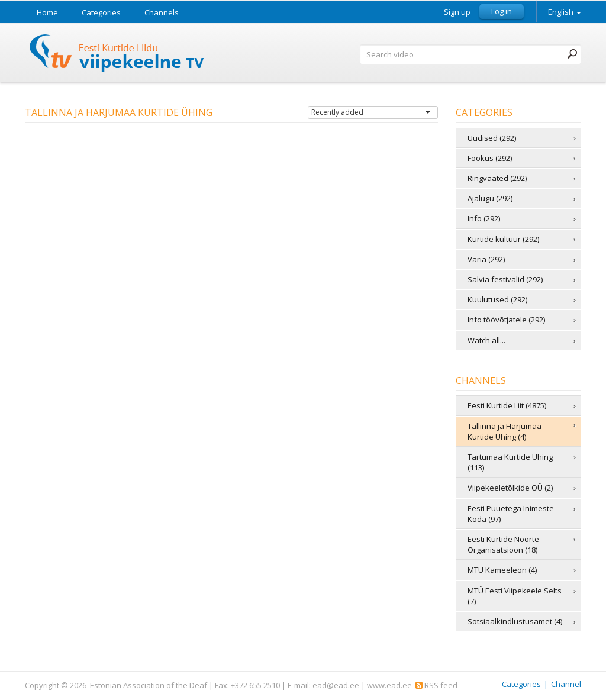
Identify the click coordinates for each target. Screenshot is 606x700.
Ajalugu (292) (490, 198)
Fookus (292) (490, 158)
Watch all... (486, 340)
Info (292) (484, 218)
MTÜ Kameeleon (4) (502, 570)
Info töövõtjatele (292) (506, 320)
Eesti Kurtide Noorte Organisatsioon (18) (503, 544)
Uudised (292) (492, 138)
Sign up (457, 12)
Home (47, 12)
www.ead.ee (389, 685)
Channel (566, 684)
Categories (101, 12)
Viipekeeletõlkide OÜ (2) (510, 488)
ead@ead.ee (336, 685)
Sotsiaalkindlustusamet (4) (515, 621)
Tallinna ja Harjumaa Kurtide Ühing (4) (505, 431)
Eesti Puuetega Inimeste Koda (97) (511, 514)
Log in (502, 11)
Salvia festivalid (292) (505, 279)
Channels (162, 12)
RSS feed (436, 685)
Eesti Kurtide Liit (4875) (507, 405)
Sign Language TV (117, 55)
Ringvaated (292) (497, 178)
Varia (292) (486, 259)
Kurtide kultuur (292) (503, 239)
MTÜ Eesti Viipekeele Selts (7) (515, 596)
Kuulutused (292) (497, 299)
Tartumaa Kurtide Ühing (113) (510, 462)
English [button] (565, 12)
